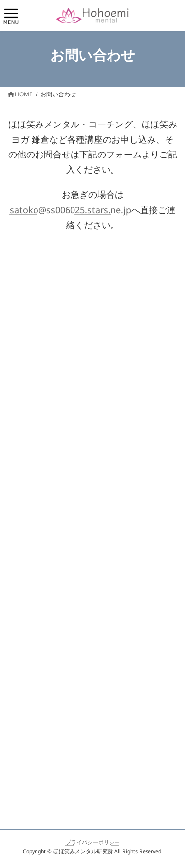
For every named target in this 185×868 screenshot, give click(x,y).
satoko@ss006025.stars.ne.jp (71, 212)
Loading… (92, 515)
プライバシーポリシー (93, 844)
